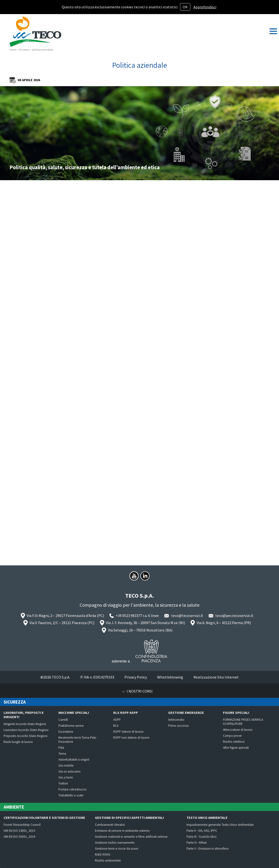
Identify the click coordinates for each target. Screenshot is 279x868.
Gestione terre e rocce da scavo (117, 849)
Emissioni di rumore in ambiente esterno (122, 831)
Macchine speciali (74, 713)
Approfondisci (205, 7)
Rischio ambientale (108, 860)
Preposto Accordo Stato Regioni (26, 736)
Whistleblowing (170, 677)
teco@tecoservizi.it (187, 615)
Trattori (63, 783)
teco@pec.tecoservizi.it (234, 615)
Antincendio (176, 720)
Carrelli (63, 720)
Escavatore (66, 732)
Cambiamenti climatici (110, 825)
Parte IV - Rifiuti (197, 843)
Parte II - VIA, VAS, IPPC (202, 831)
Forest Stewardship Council (22, 825)
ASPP (117, 720)
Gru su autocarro (70, 771)
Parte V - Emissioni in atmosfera (207, 849)
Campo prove (232, 736)
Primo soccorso (178, 726)
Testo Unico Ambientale (207, 818)
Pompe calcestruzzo (72, 789)
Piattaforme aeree (71, 726)
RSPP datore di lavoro (128, 732)
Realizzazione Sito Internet (216, 677)
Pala (61, 748)
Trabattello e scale (71, 795)
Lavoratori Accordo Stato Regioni (26, 730)
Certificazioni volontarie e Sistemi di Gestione (44, 818)
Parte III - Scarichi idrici (201, 837)
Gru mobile (66, 765)
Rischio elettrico (234, 742)
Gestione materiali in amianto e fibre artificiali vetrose (131, 837)
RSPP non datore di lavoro (131, 738)
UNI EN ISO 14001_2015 (19, 831)
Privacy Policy (136, 677)
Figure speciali (236, 713)
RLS (116, 726)
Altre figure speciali (236, 748)
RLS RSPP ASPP (126, 713)
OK (185, 7)
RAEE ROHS (103, 855)
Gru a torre (66, 777)
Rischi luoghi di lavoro (18, 742)
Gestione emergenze (186, 713)
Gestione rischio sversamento (115, 843)
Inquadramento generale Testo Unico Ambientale (220, 825)
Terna (62, 754)
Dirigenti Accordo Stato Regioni (25, 724)
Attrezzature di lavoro (238, 730)
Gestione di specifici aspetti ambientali (129, 818)
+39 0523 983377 (129, 615)
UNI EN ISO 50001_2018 (19, 837)
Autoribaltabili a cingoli (74, 760)
